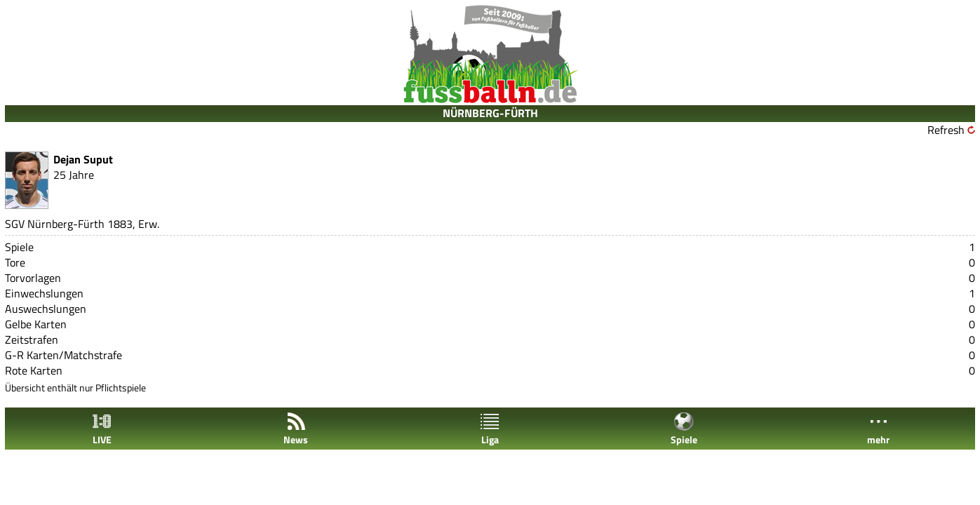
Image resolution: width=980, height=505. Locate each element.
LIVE (102, 429)
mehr (878, 429)
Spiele (684, 429)
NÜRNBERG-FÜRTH (490, 113)
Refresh (946, 130)
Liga (490, 429)
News (296, 429)
